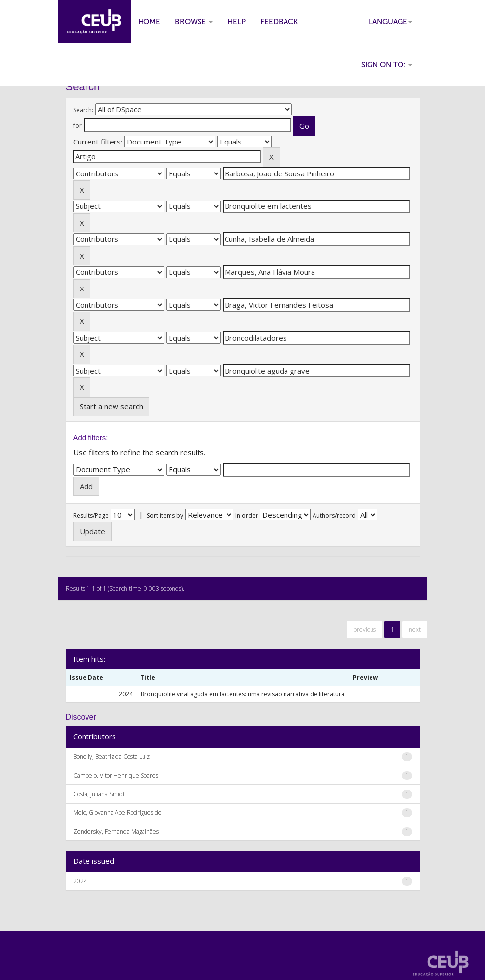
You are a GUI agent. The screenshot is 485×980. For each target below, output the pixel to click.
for (77, 126)
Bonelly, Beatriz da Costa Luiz (112, 757)
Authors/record (334, 515)
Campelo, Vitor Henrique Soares (116, 775)
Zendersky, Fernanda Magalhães (116, 831)
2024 (80, 881)
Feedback (279, 22)
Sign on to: (387, 65)
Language (390, 22)
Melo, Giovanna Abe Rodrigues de (117, 813)
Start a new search (111, 406)
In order (247, 515)
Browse (194, 22)
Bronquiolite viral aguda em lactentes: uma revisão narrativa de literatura (242, 694)
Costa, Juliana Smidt (99, 794)
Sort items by (165, 515)
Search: (83, 110)
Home (149, 22)
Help (237, 22)
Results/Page (91, 515)
